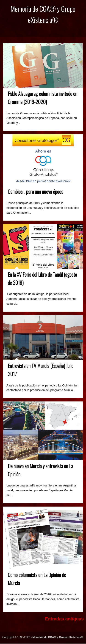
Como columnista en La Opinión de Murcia (37, 579)
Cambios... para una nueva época (36, 191)
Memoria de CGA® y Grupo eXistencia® (58, 637)
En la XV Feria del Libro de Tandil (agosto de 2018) (42, 278)
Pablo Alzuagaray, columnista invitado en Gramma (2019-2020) (43, 98)
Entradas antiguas (64, 619)
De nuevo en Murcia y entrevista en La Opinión (40, 470)
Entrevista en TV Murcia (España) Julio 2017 (41, 370)
